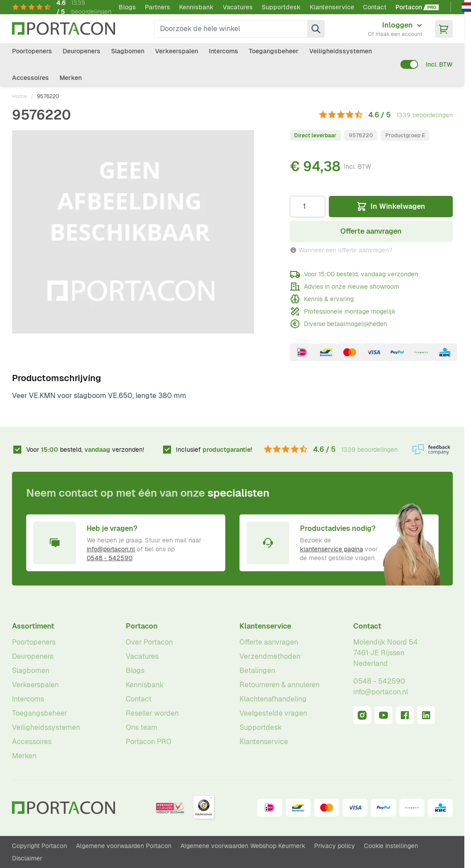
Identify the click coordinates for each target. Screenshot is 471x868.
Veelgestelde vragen (273, 713)
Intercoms (224, 51)
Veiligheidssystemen (341, 51)
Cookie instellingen (391, 846)
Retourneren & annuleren (279, 685)
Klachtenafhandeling (273, 699)
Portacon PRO (149, 742)
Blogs (127, 7)
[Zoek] (316, 29)
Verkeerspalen (177, 51)
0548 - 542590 (110, 558)
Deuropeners (82, 51)
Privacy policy (335, 846)
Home (20, 96)
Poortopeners (32, 51)
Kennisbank (196, 7)
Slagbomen (128, 51)
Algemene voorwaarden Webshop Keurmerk (243, 846)
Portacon (142, 626)
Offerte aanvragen (269, 642)
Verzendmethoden (270, 656)
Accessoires (30, 78)
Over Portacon (149, 642)
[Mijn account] (395, 29)
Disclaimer (27, 858)
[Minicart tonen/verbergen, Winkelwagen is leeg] (444, 29)
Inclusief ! (214, 450)
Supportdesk (281, 7)
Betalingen (257, 671)
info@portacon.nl (111, 549)
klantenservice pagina (331, 549)
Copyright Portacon (40, 846)
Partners (158, 7)
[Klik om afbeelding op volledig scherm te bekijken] (133, 232)
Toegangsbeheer (274, 51)
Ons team (142, 727)
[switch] (409, 64)
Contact (375, 7)
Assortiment (33, 626)
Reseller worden (152, 713)
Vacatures (238, 7)
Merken (71, 78)
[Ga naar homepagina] (64, 29)
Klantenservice (332, 7)
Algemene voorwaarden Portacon (124, 846)
